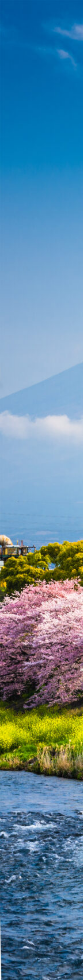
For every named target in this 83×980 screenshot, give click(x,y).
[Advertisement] (41, 42)
